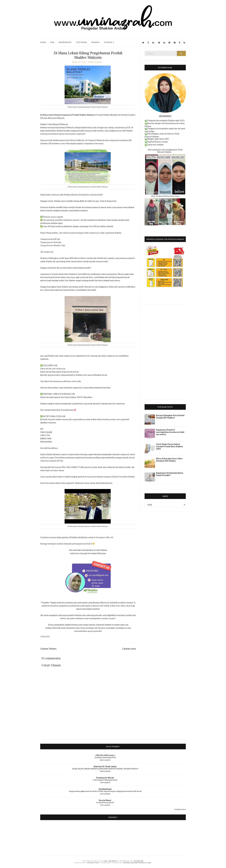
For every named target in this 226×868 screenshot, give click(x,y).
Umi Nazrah (110, 861)
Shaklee (45, 637)
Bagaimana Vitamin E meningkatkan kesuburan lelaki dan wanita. (170, 432)
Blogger (139, 861)
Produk (95, 42)
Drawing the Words (105, 778)
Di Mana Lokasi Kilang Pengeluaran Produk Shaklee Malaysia (88, 55)
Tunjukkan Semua (180, 809)
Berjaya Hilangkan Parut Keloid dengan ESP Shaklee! (170, 417)
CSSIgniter (93, 863)
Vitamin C (109, 42)
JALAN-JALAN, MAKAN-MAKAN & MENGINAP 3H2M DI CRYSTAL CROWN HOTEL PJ (105, 769)
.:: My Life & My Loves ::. (105, 755)
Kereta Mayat (105, 800)
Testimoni (82, 42)
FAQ (52, 42)
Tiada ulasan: (95, 62)
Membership (65, 42)
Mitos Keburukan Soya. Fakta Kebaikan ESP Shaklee (169, 460)
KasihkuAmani (105, 789)
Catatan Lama (129, 649)
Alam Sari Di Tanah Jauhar (105, 766)
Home (43, 42)
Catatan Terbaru (48, 649)
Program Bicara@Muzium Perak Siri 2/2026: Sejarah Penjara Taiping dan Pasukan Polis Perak (105, 791)
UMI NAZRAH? (165, 116)
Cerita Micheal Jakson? (105, 802)
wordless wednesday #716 (105, 757)
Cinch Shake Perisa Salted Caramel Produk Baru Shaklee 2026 (169, 446)
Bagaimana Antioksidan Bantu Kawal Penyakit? (170, 474)
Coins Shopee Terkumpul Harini (105, 780)
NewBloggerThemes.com (137, 863)
